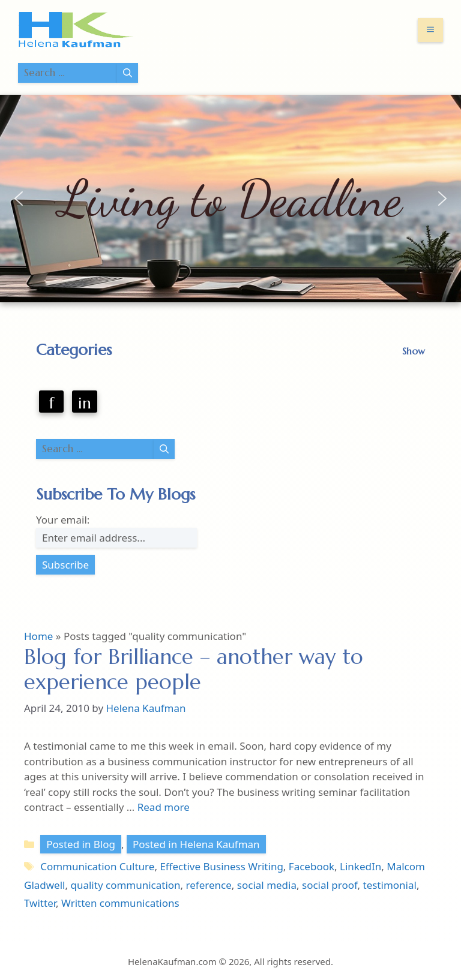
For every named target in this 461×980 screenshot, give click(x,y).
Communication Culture (97, 866)
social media (267, 885)
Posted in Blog (81, 844)
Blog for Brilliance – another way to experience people (194, 669)
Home (38, 636)
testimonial (390, 885)
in (85, 403)
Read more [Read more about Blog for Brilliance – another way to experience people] (164, 807)
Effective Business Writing (221, 866)
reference (209, 885)
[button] (19, 199)
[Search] (128, 73)
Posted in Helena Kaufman (196, 844)
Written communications (120, 903)
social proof (330, 885)
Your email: (63, 520)
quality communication (125, 885)
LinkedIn (360, 866)
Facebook (312, 866)
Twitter (40, 903)
